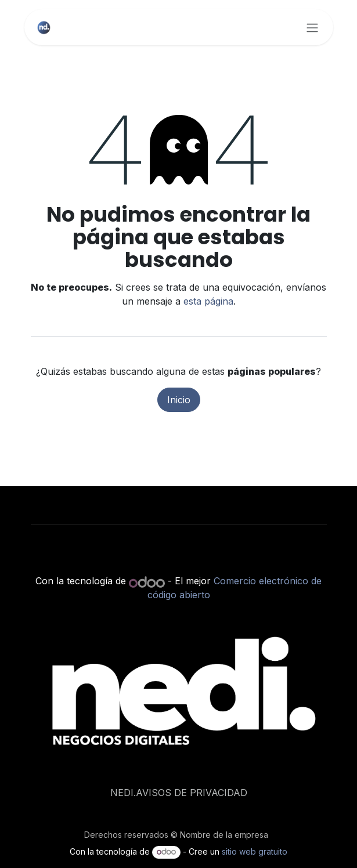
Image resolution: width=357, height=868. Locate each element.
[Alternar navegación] (312, 27)
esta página (208, 301)
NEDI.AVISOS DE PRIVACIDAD (179, 793)
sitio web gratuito (255, 851)
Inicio (179, 400)
